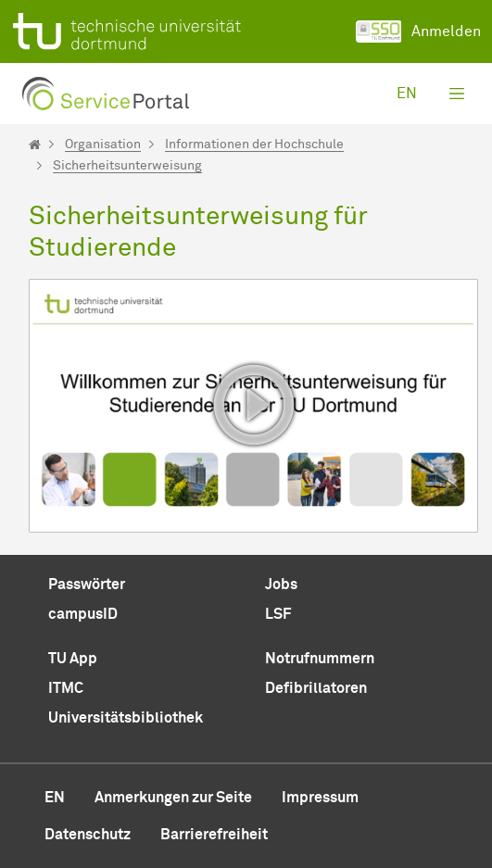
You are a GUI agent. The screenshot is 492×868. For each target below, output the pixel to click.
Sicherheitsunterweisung (127, 166)
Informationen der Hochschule (254, 145)
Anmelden (418, 31)
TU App (73, 659)
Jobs (281, 585)
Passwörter (87, 585)
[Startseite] (35, 145)
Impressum (320, 798)
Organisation (103, 145)
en (407, 94)
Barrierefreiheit (214, 835)
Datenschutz (88, 835)
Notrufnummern (320, 659)
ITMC (66, 688)
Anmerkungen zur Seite (173, 798)
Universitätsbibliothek (126, 718)
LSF (278, 614)
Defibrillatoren (316, 688)
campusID (83, 614)
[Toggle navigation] (457, 94)
